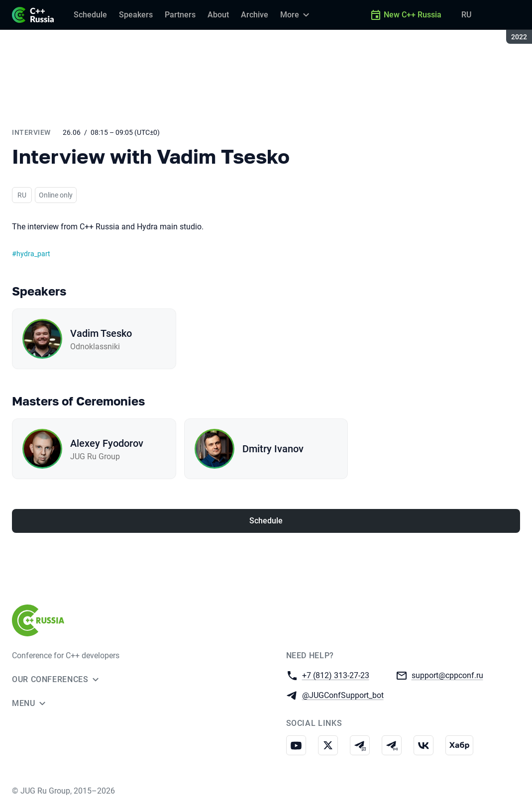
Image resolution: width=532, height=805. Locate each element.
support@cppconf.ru (447, 675)
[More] (296, 15)
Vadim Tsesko (101, 333)
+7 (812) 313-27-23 (336, 675)
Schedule (266, 521)
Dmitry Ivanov (273, 449)
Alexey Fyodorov (107, 443)
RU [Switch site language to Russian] (466, 15)
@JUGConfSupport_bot (343, 695)
